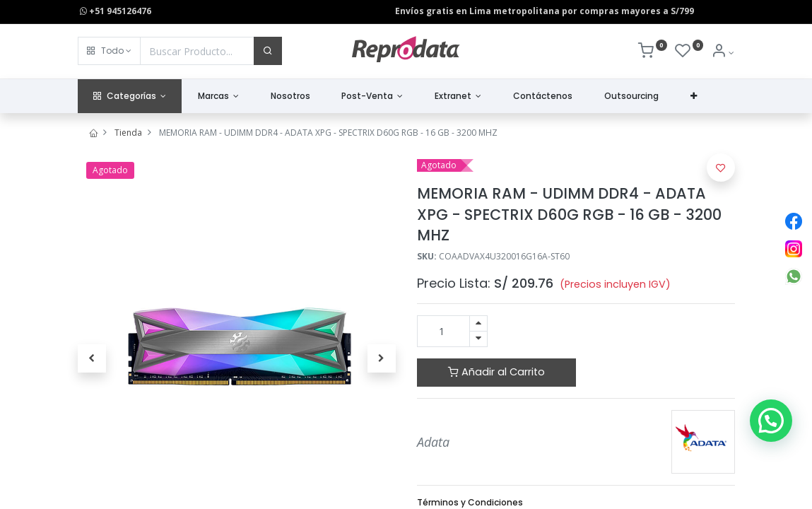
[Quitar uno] (478, 339)
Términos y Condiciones (470, 502)
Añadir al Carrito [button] (496, 372)
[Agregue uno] (478, 323)
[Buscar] (268, 51)
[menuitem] (290, 96)
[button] (109, 51)
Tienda (128, 133)
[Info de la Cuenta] (723, 53)
